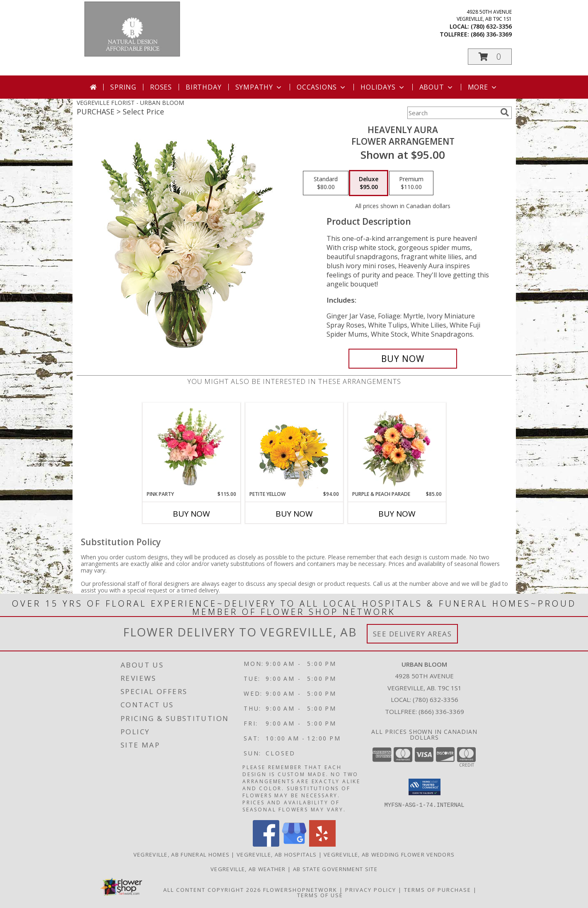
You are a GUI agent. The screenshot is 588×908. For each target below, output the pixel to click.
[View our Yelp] (322, 844)
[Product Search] (452, 113)
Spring (123, 87)
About (437, 87)
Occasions (322, 87)
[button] (490, 57)
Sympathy (259, 87)
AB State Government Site (335, 869)
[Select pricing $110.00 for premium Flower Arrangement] (411, 183)
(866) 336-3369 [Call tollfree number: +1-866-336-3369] (491, 34)
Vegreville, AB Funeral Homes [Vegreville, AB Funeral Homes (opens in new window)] (181, 855)
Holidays (383, 87)
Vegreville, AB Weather (248, 869)
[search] (505, 112)
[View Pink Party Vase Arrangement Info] (191, 447)
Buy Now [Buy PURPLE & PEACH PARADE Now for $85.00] (397, 514)
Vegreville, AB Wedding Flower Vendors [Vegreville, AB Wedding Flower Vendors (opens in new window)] (389, 855)
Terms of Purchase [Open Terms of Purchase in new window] (438, 890)
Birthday (203, 87)
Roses (161, 87)
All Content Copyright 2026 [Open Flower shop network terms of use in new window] (212, 890)
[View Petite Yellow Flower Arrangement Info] (294, 447)
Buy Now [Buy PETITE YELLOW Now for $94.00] (294, 514)
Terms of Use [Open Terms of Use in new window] (320, 895)
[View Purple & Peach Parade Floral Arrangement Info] (397, 447)
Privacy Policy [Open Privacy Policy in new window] (371, 890)
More (483, 87)
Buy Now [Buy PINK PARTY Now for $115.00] (191, 514)
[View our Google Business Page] (294, 844)
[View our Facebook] (266, 844)
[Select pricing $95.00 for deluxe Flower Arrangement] (369, 183)
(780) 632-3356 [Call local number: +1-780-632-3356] (491, 26)
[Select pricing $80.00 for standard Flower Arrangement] (326, 183)
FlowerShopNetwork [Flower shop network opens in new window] (300, 890)
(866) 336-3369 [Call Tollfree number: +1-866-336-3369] (441, 711)
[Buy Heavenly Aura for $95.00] (403, 359)
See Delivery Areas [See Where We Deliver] (413, 634)
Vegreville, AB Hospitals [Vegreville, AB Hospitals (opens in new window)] (277, 855)
